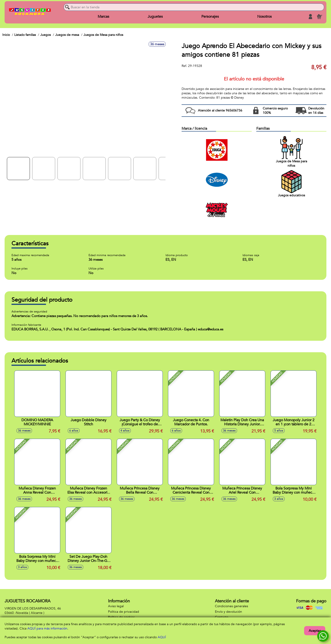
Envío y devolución (228, 612)
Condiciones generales (231, 606)
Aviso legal (116, 606)
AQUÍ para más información (47, 628)
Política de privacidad (124, 612)
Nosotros (264, 17)
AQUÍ (162, 637)
